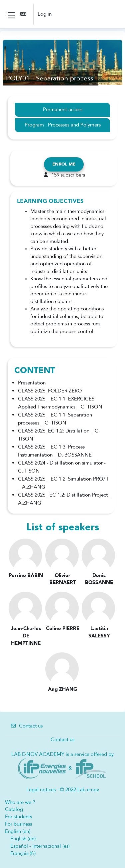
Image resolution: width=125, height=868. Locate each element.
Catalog (14, 809)
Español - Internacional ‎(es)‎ (40, 846)
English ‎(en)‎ (18, 831)
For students (18, 817)
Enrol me (64, 164)
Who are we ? (20, 802)
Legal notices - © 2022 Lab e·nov (63, 790)
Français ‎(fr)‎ (23, 853)
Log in (45, 14)
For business (18, 824)
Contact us (26, 726)
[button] (24, 14)
